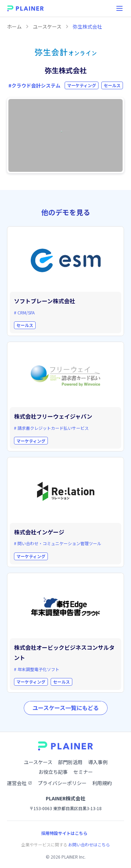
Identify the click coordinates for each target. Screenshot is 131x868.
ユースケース (47, 26)
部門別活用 (70, 762)
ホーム (14, 26)
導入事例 (98, 762)
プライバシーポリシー (62, 783)
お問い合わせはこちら (89, 844)
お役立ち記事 (53, 772)
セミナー (83, 772)
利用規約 (102, 783)
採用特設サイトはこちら (64, 833)
